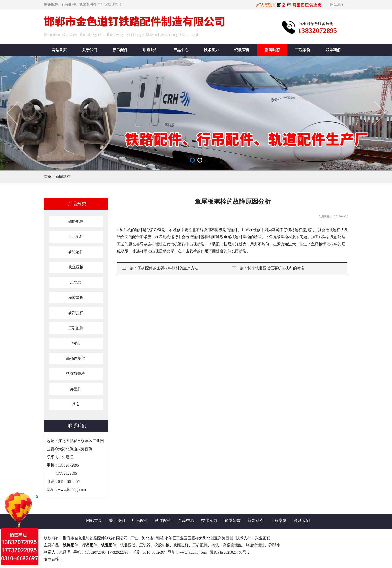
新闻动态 (272, 50)
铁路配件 (71, 545)
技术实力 (211, 50)
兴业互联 (263, 538)
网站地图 (337, 5)
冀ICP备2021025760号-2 (230, 552)
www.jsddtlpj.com (72, 490)
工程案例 (303, 50)
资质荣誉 (242, 50)
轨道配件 (150, 50)
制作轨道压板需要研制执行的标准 (276, 268)
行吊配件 (120, 50)
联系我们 (333, 50)
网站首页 (59, 50)
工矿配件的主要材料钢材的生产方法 (168, 268)
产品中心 (181, 50)
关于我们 (90, 50)
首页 (48, 177)
